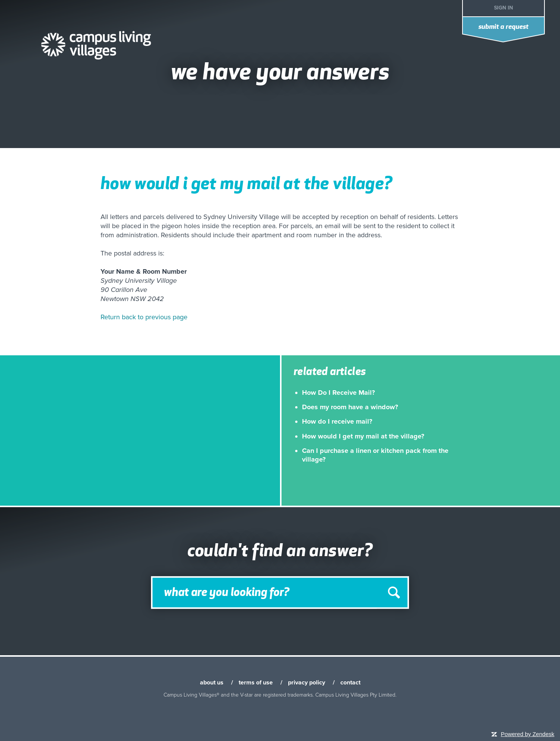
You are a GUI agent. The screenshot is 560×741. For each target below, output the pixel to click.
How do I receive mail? (337, 421)
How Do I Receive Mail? (338, 393)
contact (350, 683)
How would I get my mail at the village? (363, 436)
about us (212, 683)
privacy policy (307, 683)
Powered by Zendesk (528, 734)
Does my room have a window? (350, 407)
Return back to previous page (144, 317)
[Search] (280, 593)
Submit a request (503, 27)
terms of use (256, 683)
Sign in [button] (503, 8)
